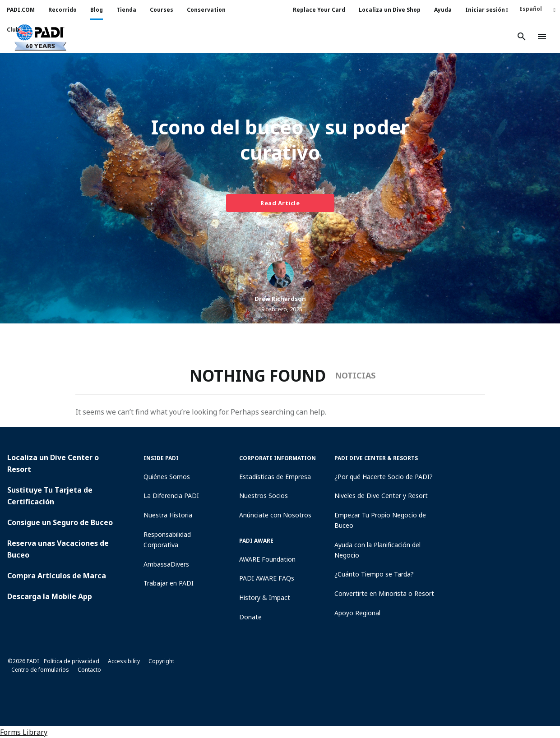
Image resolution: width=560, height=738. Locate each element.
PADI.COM (21, 10)
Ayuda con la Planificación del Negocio (377, 550)
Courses (162, 10)
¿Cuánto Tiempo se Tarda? (374, 574)
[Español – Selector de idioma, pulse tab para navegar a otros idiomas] (537, 9)
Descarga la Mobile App (50, 596)
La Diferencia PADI (171, 496)
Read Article (280, 203)
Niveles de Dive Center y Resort (381, 496)
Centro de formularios (40, 670)
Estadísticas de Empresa (275, 477)
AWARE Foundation (267, 559)
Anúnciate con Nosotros (275, 515)
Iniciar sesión (487, 10)
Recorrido (62, 10)
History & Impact (265, 597)
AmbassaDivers (166, 564)
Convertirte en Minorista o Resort (384, 593)
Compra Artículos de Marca (57, 576)
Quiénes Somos (167, 477)
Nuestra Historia (168, 515)
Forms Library (24, 732)
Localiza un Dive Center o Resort (53, 463)
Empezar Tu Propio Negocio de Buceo (380, 520)
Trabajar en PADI (169, 583)
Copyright (161, 661)
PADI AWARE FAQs (267, 578)
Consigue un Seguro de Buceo (60, 522)
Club (13, 30)
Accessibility (124, 661)
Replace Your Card (319, 10)
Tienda (126, 10)
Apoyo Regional (357, 613)
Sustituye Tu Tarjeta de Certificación (50, 496)
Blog (97, 10)
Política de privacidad (72, 661)
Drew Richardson (280, 299)
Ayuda (443, 10)
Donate (250, 617)
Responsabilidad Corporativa (167, 540)
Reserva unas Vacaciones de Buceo (58, 549)
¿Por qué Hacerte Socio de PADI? (384, 477)
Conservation (206, 10)
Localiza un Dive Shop (390, 10)
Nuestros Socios (264, 496)
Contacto (89, 670)
